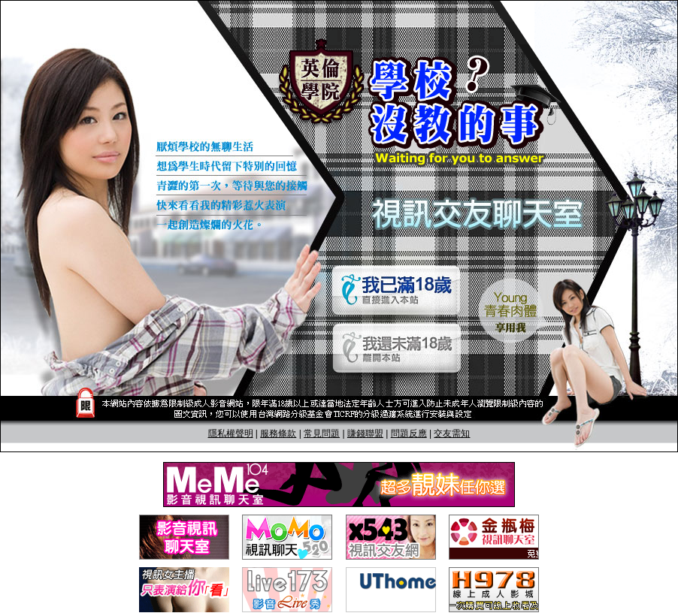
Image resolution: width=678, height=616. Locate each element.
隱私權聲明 (231, 433)
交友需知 (452, 433)
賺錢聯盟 (365, 433)
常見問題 (322, 433)
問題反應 (409, 433)
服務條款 (278, 433)
